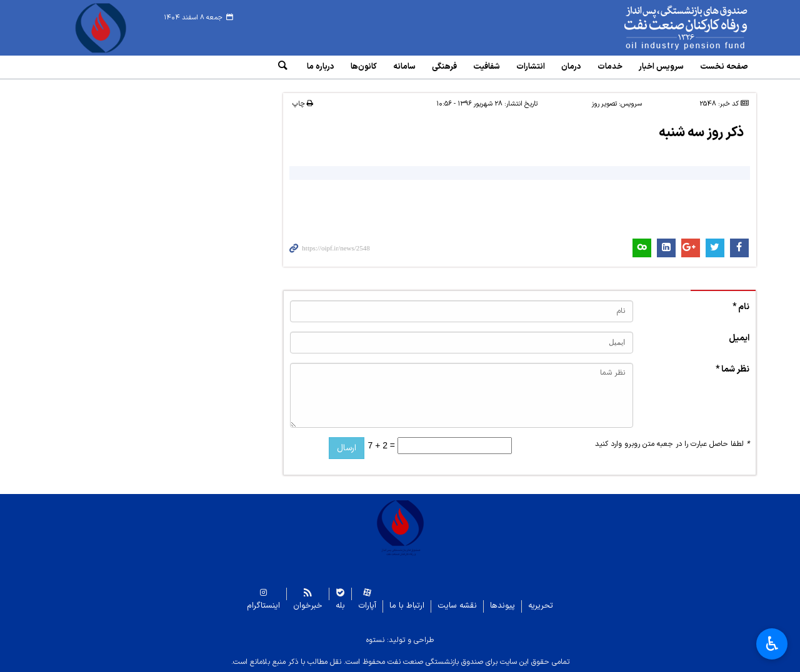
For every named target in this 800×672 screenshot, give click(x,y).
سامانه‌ (404, 67)
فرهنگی (444, 67)
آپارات (367, 606)
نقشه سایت (457, 606)
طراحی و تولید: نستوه (400, 640)
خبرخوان (308, 606)
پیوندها (502, 606)
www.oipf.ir (657, 28)
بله (340, 606)
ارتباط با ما (407, 606)
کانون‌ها (364, 67)
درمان (571, 67)
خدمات (610, 67)
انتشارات (531, 67)
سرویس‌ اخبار (661, 67)
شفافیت (487, 67)
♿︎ (772, 644)
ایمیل (739, 338)
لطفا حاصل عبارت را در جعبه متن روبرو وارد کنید (672, 444)
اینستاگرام (263, 606)
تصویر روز (604, 104)
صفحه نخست (724, 67)
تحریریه (541, 606)
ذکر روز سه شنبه (701, 133)
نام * (741, 307)
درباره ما (321, 67)
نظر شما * (732, 369)
